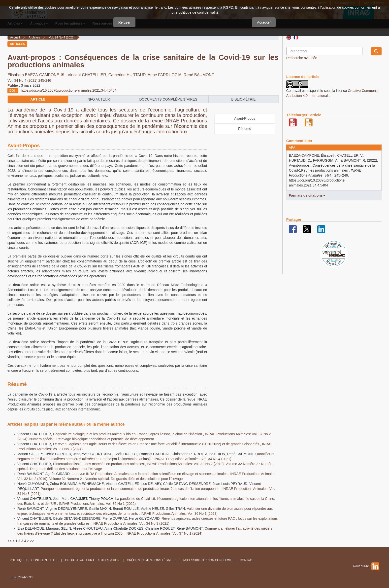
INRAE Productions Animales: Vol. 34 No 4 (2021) (193, 459)
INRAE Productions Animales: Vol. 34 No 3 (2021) (131, 523)
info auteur (98, 99)
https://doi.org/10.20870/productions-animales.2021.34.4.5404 (69, 90)
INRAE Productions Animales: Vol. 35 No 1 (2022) (97, 504)
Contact (247, 560)
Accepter (264, 22)
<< (9, 541)
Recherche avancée (302, 58)
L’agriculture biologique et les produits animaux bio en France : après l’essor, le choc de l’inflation (128, 434)
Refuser (124, 22)
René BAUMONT (199, 75)
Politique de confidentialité (34, 560)
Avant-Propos (245, 118)
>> (32, 541)
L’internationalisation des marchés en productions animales (99, 464)
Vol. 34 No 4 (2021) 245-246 (29, 80)
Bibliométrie (243, 99)
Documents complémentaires (168, 99)
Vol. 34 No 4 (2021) (62, 37)
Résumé (245, 129)
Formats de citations (307, 195)
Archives (34, 37)
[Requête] (324, 51)
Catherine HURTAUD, (128, 75)
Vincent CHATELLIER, (88, 75)
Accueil (15, 37)
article (38, 99)
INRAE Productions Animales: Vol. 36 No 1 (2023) (179, 514)
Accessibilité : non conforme (208, 560)
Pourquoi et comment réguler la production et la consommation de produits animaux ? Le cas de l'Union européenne (131, 489)
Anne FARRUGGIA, (166, 75)
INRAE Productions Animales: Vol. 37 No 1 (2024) (164, 533)
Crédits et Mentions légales (151, 560)
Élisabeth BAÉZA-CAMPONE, (38, 75)
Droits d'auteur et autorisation (92, 560)
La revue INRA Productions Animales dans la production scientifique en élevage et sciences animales (150, 474)
